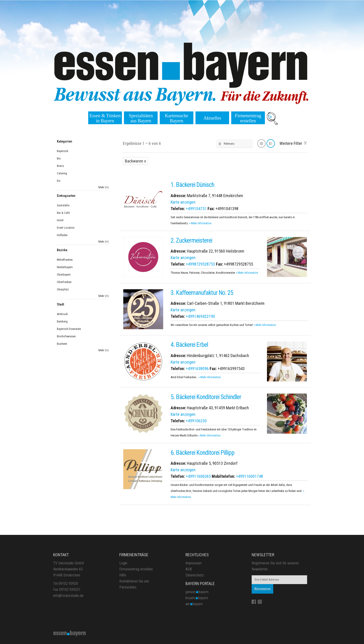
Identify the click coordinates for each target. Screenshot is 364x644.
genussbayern (197, 592)
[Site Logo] (70, 633)
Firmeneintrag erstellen (248, 118)
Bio (59, 158)
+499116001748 (249, 476)
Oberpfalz (63, 289)
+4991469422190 (200, 316)
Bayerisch (63, 151)
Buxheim (62, 344)
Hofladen (62, 235)
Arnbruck (62, 314)
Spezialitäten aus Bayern (141, 118)
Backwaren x (135, 161)
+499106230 (196, 421)
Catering (62, 173)
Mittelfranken (65, 260)
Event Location (66, 228)
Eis (59, 181)
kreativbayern (197, 598)
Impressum (194, 563)
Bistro (60, 166)
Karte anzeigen (183, 202)
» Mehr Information (200, 223)
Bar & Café (63, 213)
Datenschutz (195, 575)
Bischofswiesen (66, 336)
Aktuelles (212, 118)
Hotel (60, 220)
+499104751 (196, 209)
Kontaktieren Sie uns (134, 581)
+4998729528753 (200, 264)
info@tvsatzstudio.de (68, 596)
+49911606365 (198, 476)
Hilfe (123, 575)
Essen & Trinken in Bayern (105, 118)
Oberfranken (64, 282)
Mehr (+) (104, 187)
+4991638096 (197, 369)
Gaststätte (63, 205)
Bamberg (62, 321)
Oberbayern (64, 275)
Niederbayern (65, 267)
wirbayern (194, 604)
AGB (189, 569)
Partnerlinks (128, 587)
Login (123, 563)
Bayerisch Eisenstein (69, 329)
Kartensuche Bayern (177, 118)
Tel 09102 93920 (66, 584)
